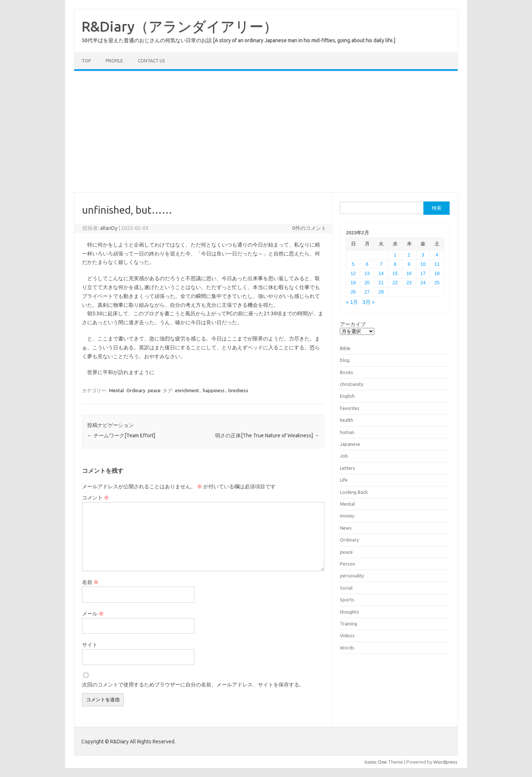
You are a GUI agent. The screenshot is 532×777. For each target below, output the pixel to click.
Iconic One (376, 762)
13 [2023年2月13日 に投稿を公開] (367, 273)
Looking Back (354, 492)
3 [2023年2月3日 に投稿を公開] (423, 255)
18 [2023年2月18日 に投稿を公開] (437, 273)
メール (93, 614)
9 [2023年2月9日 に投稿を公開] (409, 264)
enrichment (187, 390)
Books (347, 372)
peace (154, 390)
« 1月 (352, 302)
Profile (114, 61)
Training (349, 624)
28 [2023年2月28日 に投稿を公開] (381, 292)
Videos (347, 635)
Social (346, 588)
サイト (90, 645)
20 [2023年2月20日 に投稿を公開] (367, 283)
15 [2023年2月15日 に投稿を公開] (395, 273)
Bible (345, 348)
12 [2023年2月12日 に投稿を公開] (353, 273)
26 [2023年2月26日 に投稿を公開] (353, 292)
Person (347, 564)
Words (347, 648)
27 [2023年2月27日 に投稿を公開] (367, 292)
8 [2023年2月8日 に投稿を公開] (395, 264)
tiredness (238, 390)
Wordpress (445, 762)
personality (352, 576)
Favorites (350, 408)
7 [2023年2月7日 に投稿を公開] (381, 264)
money (347, 516)
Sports (347, 600)
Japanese (350, 444)
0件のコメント (309, 228)
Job (344, 456)
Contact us (151, 61)
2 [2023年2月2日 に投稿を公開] (409, 255)
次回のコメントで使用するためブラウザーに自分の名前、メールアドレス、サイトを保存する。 (193, 685)
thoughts (349, 612)
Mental (116, 390)
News (346, 528)
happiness (214, 390)
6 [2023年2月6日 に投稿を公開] (367, 264)
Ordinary (136, 390)
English (347, 396)
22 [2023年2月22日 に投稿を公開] (395, 283)
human (347, 432)
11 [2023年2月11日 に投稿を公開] (437, 264)
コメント (96, 498)
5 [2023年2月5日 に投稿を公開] (353, 264)
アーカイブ (353, 324)
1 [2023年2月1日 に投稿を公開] (395, 255)
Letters (347, 468)
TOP (86, 61)
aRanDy (109, 228)
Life (344, 480)
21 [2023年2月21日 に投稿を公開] (381, 283)
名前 (90, 582)
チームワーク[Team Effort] (121, 435)
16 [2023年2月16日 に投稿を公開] (409, 273)
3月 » (369, 302)
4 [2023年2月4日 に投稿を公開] (437, 255)
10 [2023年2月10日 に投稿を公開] (423, 264)
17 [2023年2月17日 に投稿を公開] (423, 273)
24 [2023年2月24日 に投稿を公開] (423, 283)
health (347, 420)
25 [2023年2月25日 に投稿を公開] (437, 283)
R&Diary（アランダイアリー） (180, 26)
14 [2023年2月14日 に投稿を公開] (381, 273)
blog (345, 360)
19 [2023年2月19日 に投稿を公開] (353, 283)
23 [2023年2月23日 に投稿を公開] (409, 283)
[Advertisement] (266, 132)
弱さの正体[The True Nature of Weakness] (267, 435)
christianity (352, 384)
